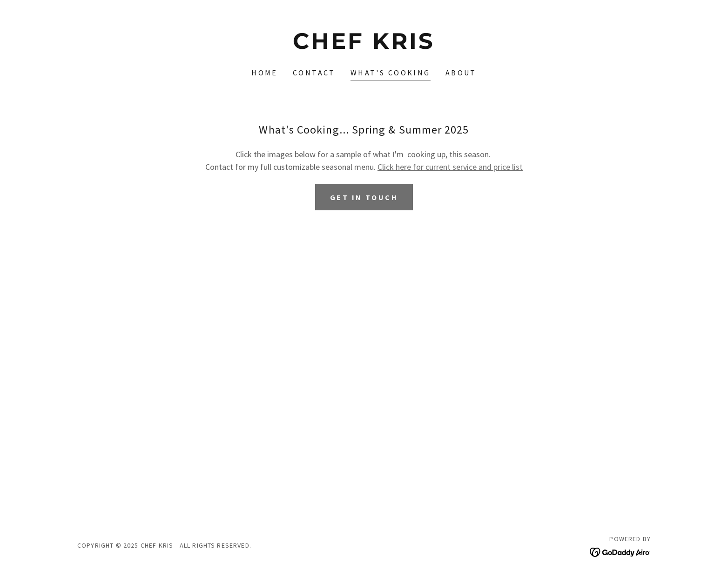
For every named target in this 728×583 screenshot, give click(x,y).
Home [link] (265, 73)
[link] (364, 46)
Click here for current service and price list (450, 167)
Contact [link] (314, 73)
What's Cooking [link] (391, 73)
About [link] (461, 73)
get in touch (364, 197)
